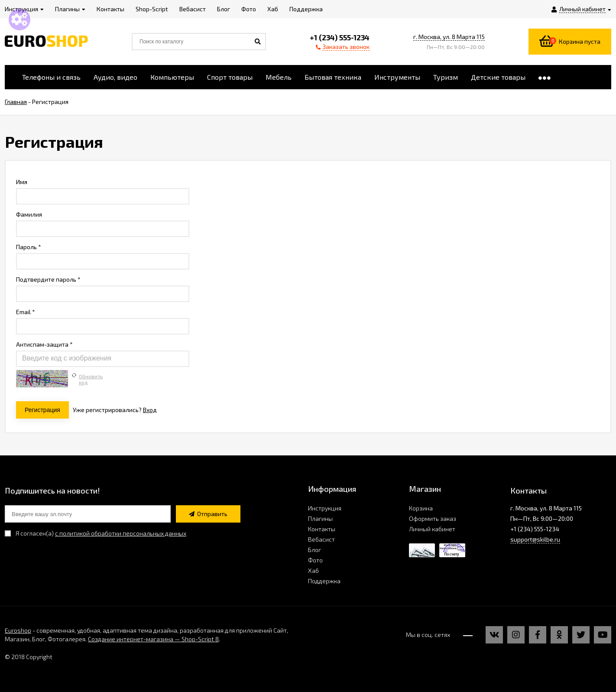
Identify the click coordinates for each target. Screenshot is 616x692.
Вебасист (321, 539)
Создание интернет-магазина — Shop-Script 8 (153, 639)
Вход (150, 410)
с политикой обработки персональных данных (121, 533)
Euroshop (18, 630)
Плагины (320, 518)
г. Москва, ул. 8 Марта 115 (449, 37)
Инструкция (325, 508)
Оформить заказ (433, 518)
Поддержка (324, 581)
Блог (314, 550)
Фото (315, 560)
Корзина (421, 508)
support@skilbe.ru (535, 539)
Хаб (313, 570)
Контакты (322, 529)
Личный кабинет (432, 529)
